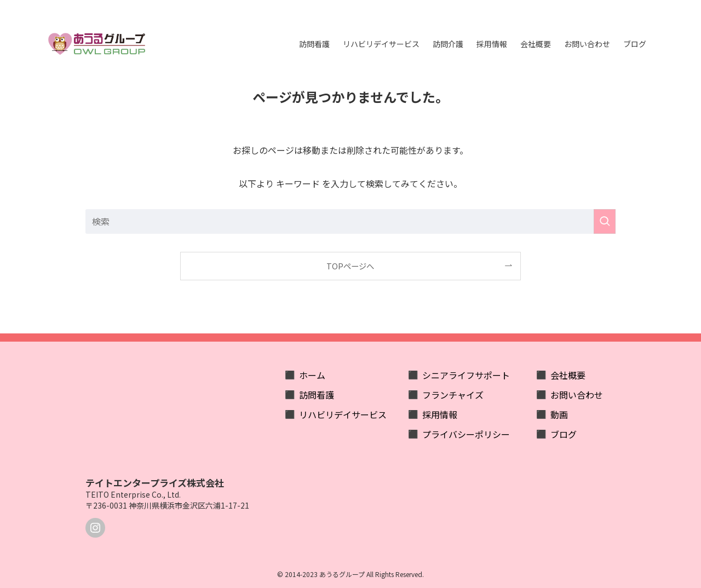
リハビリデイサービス (343, 414)
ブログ (564, 434)
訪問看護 (317, 395)
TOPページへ (350, 266)
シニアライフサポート (466, 375)
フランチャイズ (453, 395)
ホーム (312, 375)
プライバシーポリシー (466, 434)
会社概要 (568, 375)
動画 (559, 414)
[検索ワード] (350, 221)
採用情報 (440, 414)
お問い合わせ (577, 395)
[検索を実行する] (605, 221)
